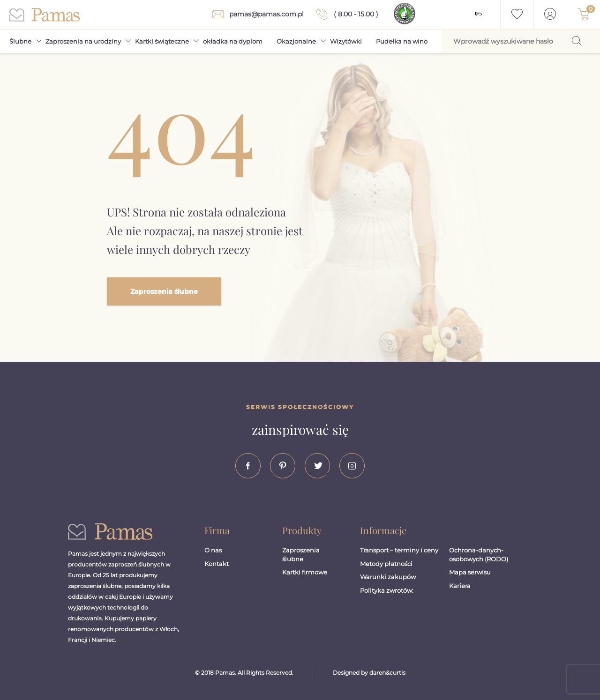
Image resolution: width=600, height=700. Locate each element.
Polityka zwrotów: (387, 590)
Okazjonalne (296, 41)
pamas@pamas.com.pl (256, 15)
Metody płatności (386, 564)
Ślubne (20, 41)
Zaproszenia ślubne (164, 291)
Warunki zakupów (388, 577)
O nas (213, 550)
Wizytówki (346, 41)
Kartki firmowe (305, 572)
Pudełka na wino (402, 41)
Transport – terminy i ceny (399, 550)
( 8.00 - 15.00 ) (346, 14)
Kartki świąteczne (162, 41)
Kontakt (217, 564)
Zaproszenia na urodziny (83, 41)
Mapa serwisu (470, 572)
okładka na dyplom (233, 41)
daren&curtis (387, 673)
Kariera (460, 586)
